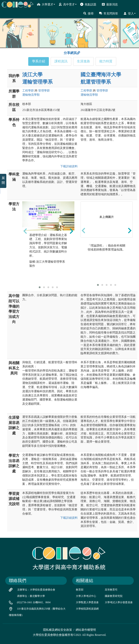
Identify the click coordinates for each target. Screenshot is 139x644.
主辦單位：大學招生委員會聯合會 (36, 590)
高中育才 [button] (68, 4)
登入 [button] (129, 13)
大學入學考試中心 (86, 596)
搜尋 (88, 13)
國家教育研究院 (114, 596)
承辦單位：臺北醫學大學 (31, 596)
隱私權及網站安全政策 (58, 630)
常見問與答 (109, 13)
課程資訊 (61, 61)
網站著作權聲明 (86, 630)
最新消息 (110, 4)
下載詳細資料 (68, 166)
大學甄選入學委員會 (87, 602)
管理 (44, 91)
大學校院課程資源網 (87, 609)
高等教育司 (111, 590)
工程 (28, 91)
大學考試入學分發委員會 (119, 602)
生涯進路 (83, 61)
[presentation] (25, 231)
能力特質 (106, 61)
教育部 (80, 590)
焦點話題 (88, 4)
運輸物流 (31, 95)
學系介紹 (39, 61)
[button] (40, 287)
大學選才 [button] (46, 4)
